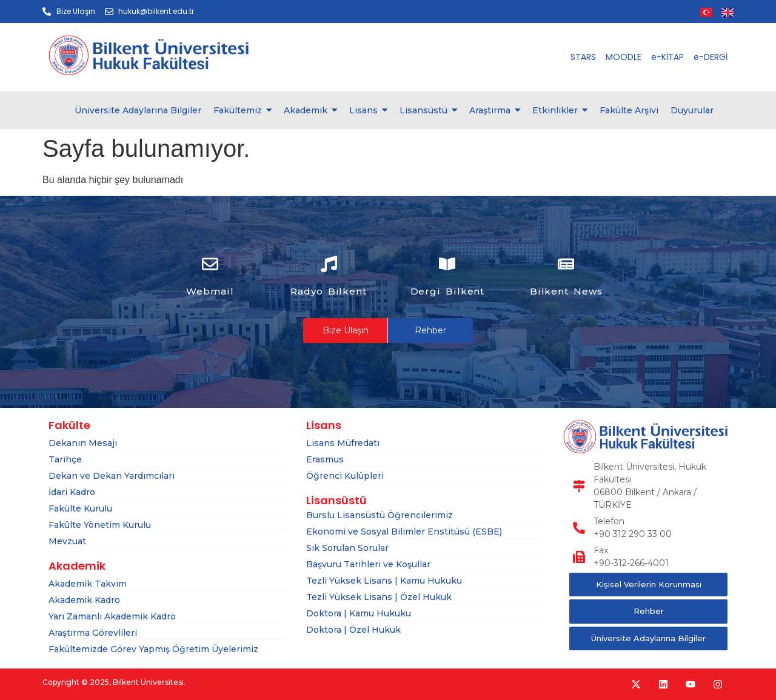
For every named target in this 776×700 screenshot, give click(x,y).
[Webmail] (210, 265)
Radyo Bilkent (329, 291)
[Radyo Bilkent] (329, 265)
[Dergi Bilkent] (447, 265)
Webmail (210, 291)
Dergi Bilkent (448, 291)
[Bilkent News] (566, 265)
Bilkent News (566, 291)
